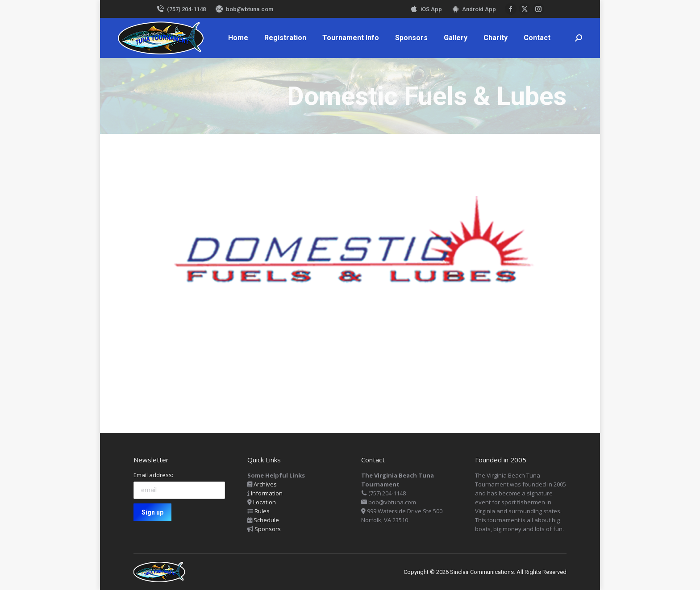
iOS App (426, 9)
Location (265, 502)
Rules (262, 511)
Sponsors (268, 529)
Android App (473, 9)
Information (267, 493)
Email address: (153, 475)
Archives (265, 484)
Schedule (266, 520)
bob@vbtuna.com (244, 9)
